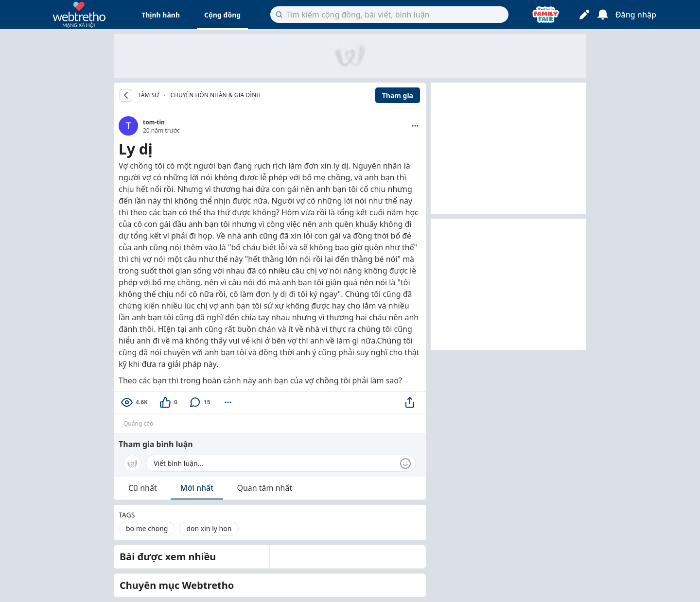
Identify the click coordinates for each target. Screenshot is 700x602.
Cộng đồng (222, 15)
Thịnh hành (161, 15)
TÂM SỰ (149, 95)
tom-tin (154, 122)
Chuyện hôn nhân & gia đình (215, 95)
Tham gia (398, 95)
